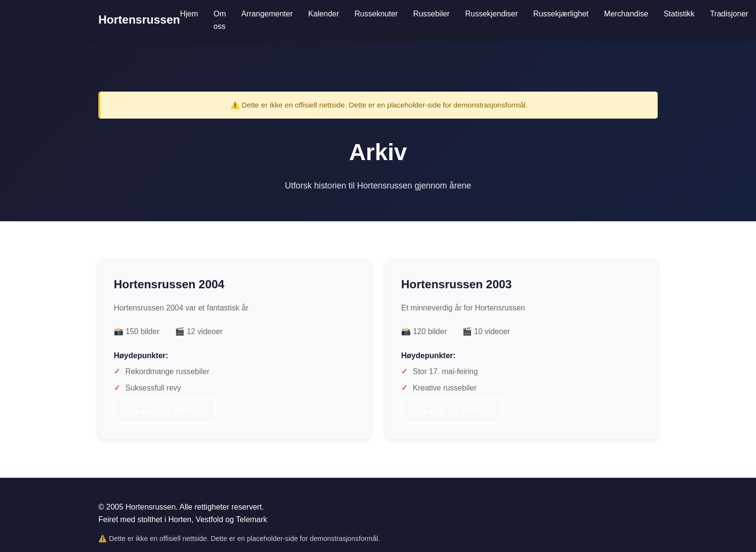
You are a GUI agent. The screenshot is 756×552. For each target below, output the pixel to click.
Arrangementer (267, 14)
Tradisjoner (729, 14)
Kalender (324, 14)
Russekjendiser (492, 14)
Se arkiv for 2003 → (452, 411)
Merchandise (626, 14)
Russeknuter (376, 14)
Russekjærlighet (561, 14)
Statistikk (679, 14)
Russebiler (432, 14)
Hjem (189, 14)
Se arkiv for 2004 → (165, 411)
